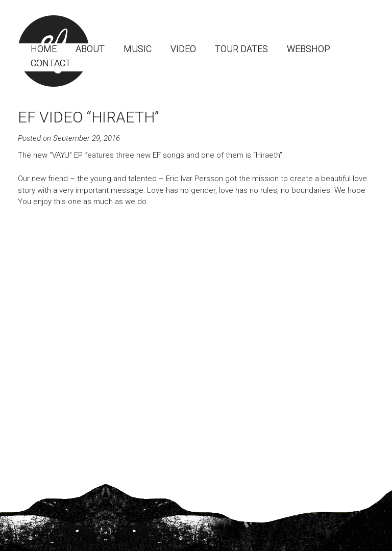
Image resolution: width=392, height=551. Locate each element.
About (90, 49)
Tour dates (241, 49)
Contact (51, 63)
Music (138, 49)
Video (183, 49)
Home (44, 49)
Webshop (309, 49)
